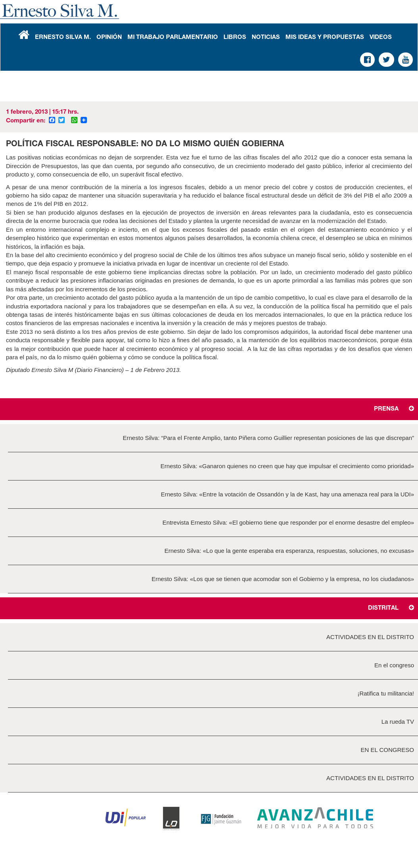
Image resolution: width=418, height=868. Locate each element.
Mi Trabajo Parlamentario (173, 38)
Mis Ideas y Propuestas (325, 38)
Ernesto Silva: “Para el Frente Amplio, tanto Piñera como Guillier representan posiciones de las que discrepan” (268, 438)
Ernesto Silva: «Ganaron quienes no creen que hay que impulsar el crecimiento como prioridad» (287, 466)
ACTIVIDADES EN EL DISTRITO (370, 637)
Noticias (266, 38)
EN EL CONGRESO (387, 750)
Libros (235, 38)
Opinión (109, 38)
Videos (381, 38)
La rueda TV (398, 722)
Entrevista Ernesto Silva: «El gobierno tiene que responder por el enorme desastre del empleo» (288, 522)
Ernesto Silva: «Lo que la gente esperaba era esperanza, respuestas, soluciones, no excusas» (289, 551)
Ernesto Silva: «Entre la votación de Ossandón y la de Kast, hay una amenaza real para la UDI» (287, 494)
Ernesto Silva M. (63, 38)
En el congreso (394, 665)
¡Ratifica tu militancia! (386, 693)
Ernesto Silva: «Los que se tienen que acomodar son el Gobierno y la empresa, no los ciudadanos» (283, 579)
